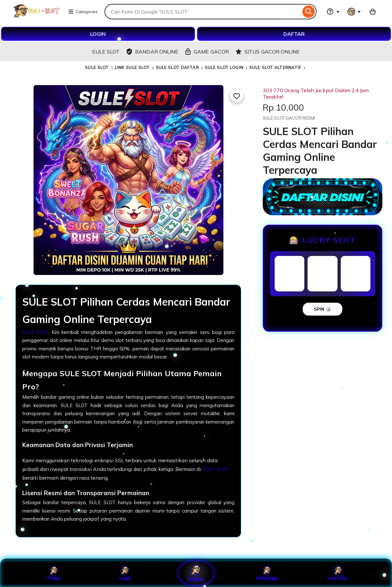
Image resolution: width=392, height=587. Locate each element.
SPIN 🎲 (323, 309)
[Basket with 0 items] (373, 12)
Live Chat (338, 573)
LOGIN (98, 34)
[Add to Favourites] (237, 96)
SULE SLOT (97, 67)
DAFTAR (294, 34)
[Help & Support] (333, 12)
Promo (54, 573)
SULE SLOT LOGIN (224, 67)
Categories (83, 12)
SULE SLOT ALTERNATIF (275, 67)
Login (125, 573)
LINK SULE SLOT (132, 67)
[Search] (309, 12)
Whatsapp (267, 573)
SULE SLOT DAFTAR (177, 67)
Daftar (196, 573)
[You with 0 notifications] (354, 12)
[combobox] (203, 12)
